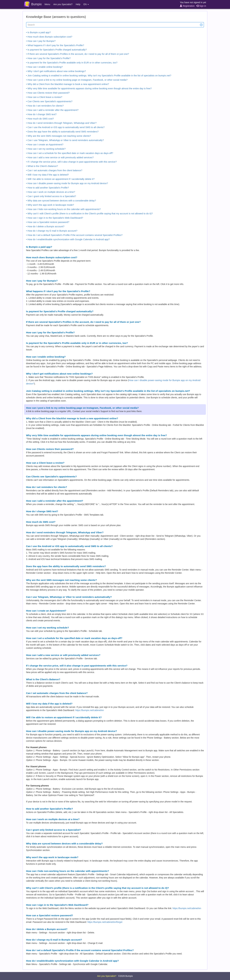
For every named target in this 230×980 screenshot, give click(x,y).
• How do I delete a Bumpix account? (45, 226)
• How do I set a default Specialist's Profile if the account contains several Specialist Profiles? (74, 235)
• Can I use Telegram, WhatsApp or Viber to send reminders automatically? (65, 140)
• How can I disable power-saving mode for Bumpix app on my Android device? (67, 183)
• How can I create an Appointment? (45, 145)
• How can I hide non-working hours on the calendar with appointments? (63, 209)
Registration (187, 6)
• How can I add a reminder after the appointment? (52, 110)
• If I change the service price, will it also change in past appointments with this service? (71, 162)
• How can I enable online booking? (44, 67)
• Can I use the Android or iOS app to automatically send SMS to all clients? (65, 127)
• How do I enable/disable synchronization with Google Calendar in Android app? (68, 239)
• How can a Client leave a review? (44, 97)
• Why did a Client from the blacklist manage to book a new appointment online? (68, 84)
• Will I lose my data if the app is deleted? (47, 175)
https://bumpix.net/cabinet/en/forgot (105, 922)
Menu (47, 4)
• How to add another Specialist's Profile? (47, 188)
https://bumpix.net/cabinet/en (90, 710)
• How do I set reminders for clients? (45, 106)
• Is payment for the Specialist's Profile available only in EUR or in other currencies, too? (72, 63)
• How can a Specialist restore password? (48, 222)
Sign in (201, 6)
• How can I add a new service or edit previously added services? (60, 157)
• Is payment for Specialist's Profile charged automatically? (56, 50)
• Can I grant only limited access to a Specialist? (51, 196)
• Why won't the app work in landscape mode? (50, 205)
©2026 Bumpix (126, 976)
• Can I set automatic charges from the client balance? (54, 170)
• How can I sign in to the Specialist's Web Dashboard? (55, 218)
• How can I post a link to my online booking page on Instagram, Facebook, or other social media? (77, 80)
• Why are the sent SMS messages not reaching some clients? (58, 136)
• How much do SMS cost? (40, 119)
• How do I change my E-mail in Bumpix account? (52, 231)
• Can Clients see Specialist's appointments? (49, 101)
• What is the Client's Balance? (42, 166)
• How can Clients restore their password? (48, 93)
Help (78, 4)
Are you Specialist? (63, 4)
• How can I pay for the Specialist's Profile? (48, 58)
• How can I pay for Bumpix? (41, 41)
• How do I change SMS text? (41, 114)
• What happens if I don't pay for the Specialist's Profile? (55, 45)
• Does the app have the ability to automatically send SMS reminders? (62, 132)
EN (86, 4)
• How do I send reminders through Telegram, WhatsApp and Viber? (61, 123)
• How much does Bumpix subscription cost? (49, 37)
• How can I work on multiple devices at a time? (51, 192)
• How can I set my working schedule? (46, 149)
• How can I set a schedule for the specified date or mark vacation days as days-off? (70, 153)
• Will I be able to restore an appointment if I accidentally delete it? (60, 179)
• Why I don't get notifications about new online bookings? (56, 71)
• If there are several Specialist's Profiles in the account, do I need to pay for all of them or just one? (78, 54)
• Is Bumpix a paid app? (38, 32)
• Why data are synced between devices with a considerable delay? (61, 201)
